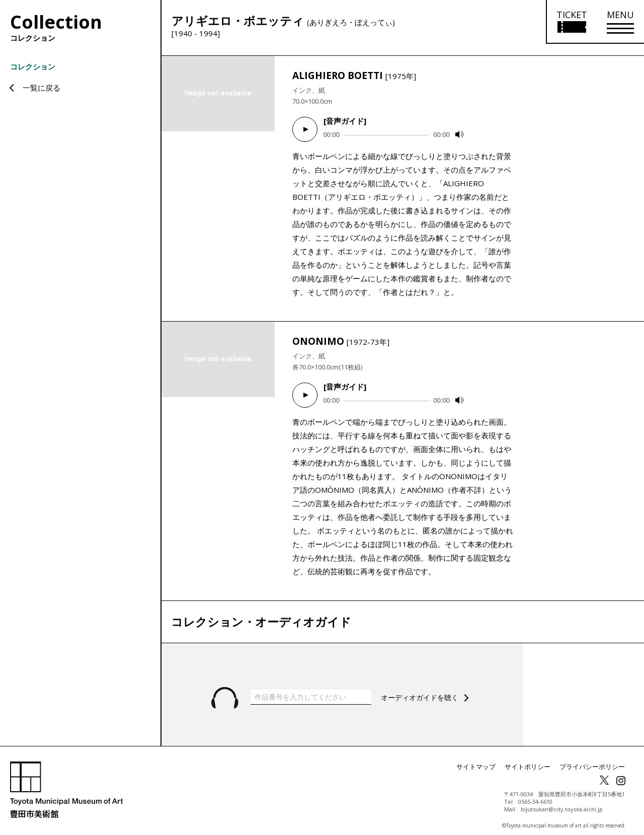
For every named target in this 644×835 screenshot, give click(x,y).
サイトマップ (486, 761)
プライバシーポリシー (595, 761)
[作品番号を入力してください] (311, 691)
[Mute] (459, 134)
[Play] (305, 129)
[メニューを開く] (620, 22)
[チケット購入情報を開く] (571, 22)
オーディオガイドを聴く (422, 692)
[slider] (387, 135)
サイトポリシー (534, 761)
